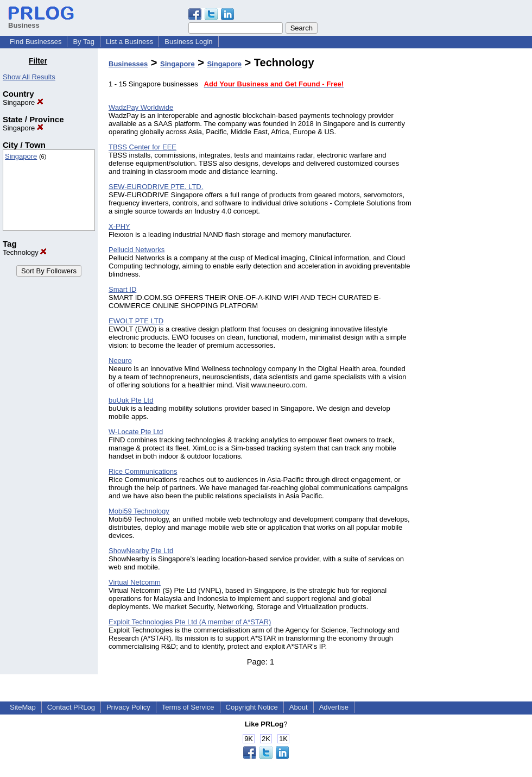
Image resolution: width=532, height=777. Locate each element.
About (299, 707)
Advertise (334, 707)
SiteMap (23, 707)
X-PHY (119, 226)
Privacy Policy (128, 707)
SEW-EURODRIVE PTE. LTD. (156, 187)
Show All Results (29, 77)
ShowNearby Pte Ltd (141, 551)
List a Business (129, 42)
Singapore (23, 102)
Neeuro (120, 361)
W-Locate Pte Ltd (136, 432)
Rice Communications (143, 471)
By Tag (84, 42)
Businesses (128, 64)
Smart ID (122, 289)
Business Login (188, 42)
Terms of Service (188, 707)
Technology (25, 252)
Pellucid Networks (137, 250)
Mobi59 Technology (139, 511)
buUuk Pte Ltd (131, 400)
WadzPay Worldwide (141, 107)
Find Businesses (36, 42)
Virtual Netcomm (135, 582)
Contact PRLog (71, 707)
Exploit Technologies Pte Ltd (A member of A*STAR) (190, 622)
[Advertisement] (477, 220)
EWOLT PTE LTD (136, 321)
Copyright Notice (252, 707)
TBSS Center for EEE (142, 147)
